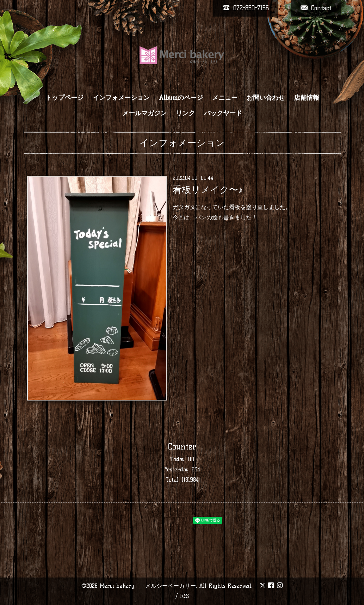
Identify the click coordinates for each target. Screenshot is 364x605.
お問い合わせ (266, 98)
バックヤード (223, 113)
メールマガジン (144, 113)
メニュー (225, 98)
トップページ (64, 98)
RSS (184, 596)
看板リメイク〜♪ (208, 190)
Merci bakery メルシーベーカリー (148, 586)
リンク (185, 113)
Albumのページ (181, 98)
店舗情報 (307, 98)
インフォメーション (121, 98)
